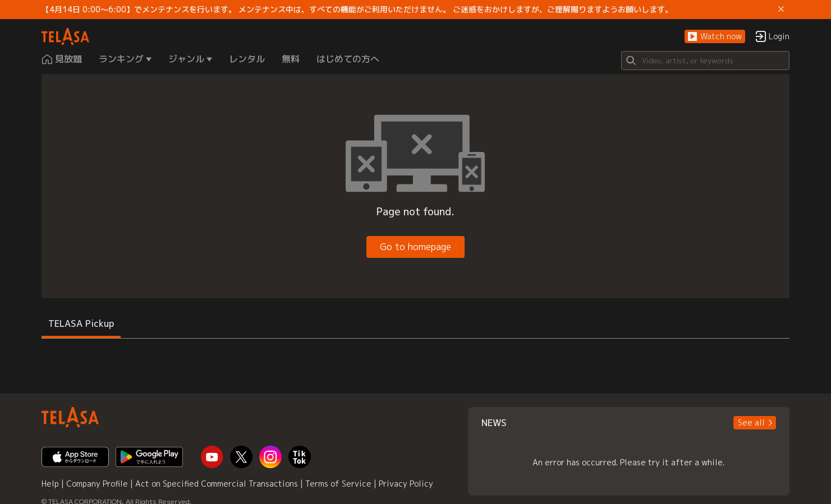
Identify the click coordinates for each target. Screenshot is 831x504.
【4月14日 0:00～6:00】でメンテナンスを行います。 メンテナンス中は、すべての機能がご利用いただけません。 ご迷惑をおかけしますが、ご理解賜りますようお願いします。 (357, 10)
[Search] (705, 61)
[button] (715, 37)
